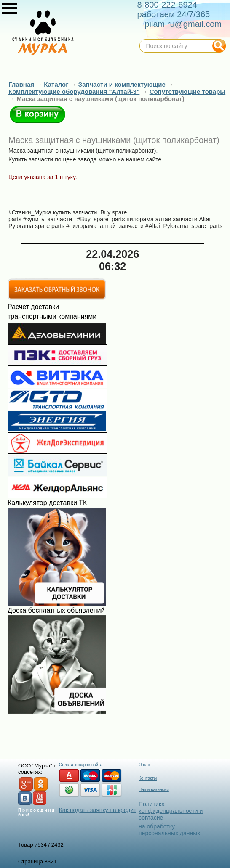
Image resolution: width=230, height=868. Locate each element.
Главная (21, 84)
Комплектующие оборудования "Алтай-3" (74, 91)
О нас (144, 765)
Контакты (148, 778)
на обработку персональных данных (169, 830)
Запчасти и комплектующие (122, 84)
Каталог (56, 84)
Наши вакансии (154, 790)
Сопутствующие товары (187, 91)
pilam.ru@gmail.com (183, 24)
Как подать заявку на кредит (98, 810)
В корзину (37, 114)
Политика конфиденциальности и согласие (171, 811)
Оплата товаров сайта (81, 765)
